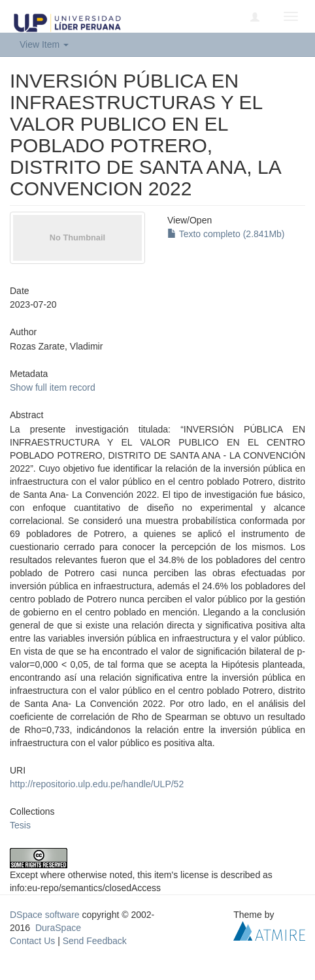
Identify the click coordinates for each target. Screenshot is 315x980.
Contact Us (32, 941)
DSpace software (45, 915)
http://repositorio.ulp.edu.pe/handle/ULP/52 (97, 784)
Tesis (20, 825)
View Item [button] (44, 44)
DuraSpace (58, 928)
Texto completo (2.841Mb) (226, 234)
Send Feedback (95, 941)
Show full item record (53, 387)
